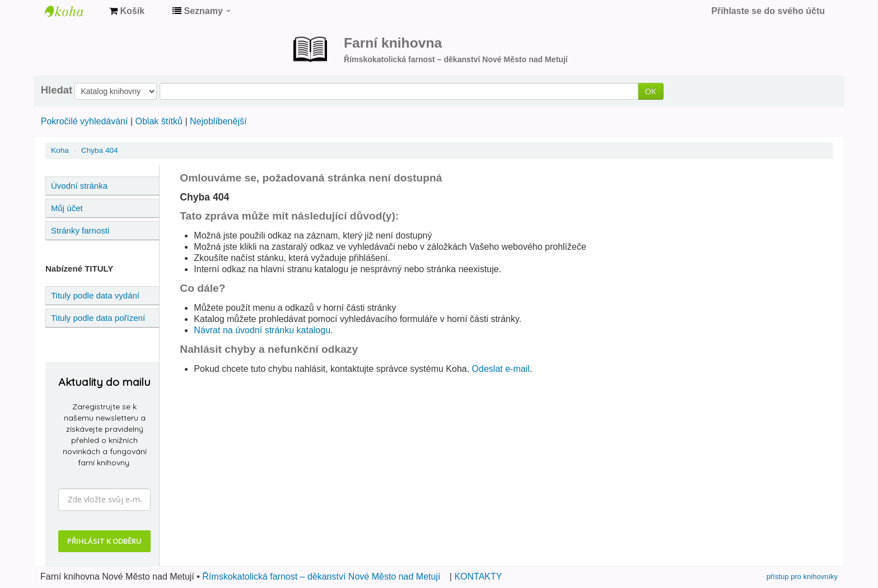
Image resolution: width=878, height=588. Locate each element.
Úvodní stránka (79, 186)
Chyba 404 (100, 150)
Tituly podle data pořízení (98, 318)
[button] (127, 11)
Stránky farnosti (80, 230)
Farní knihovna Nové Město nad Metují (73, 11)
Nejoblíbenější (218, 121)
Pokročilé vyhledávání (85, 121)
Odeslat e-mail (501, 369)
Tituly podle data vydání (95, 295)
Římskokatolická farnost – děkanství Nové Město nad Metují (321, 577)
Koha (60, 150)
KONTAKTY (478, 577)
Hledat (57, 90)
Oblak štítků (158, 121)
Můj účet (67, 208)
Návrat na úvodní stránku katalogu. (263, 330)
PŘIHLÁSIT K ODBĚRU (104, 541)
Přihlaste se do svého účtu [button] (768, 11)
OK (651, 91)
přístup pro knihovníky (802, 577)
